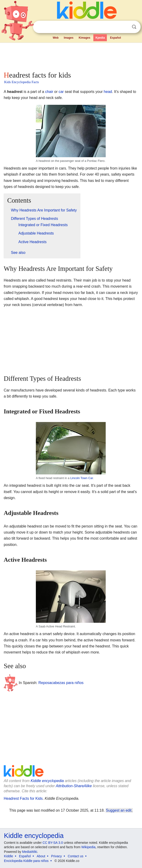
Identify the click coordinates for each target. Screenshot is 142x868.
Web (56, 38)
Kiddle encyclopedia (47, 781)
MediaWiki (30, 852)
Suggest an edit (119, 810)
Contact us (76, 856)
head (108, 92)
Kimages (85, 38)
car (61, 92)
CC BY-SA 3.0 (53, 843)
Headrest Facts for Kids (23, 798)
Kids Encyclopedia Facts (22, 82)
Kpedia (100, 38)
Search (134, 27)
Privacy (57, 856)
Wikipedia (88, 847)
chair (49, 92)
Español (116, 38)
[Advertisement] (71, 56)
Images (69, 38)
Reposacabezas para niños (61, 683)
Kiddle (8, 856)
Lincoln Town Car (82, 478)
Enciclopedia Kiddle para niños (26, 861)
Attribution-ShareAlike (74, 786)
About (41, 856)
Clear (125, 27)
